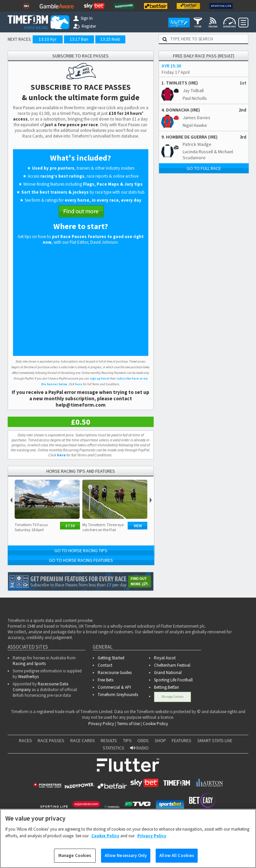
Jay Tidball (193, 90)
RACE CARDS (83, 740)
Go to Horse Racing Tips (81, 551)
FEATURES (181, 740)
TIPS (127, 740)
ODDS (143, 740)
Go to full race (204, 168)
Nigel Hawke (195, 125)
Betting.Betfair (166, 687)
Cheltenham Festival (172, 665)
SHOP (160, 740)
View (138, 526)
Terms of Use (128, 724)
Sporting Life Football (173, 680)
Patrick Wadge (197, 144)
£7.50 (70, 526)
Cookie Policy (155, 724)
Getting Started (111, 658)
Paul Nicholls (195, 98)
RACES (25, 740)
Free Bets (105, 680)
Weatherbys (28, 677)
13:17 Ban (79, 39)
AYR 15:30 (171, 66)
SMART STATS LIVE (215, 740)
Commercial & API (114, 687)
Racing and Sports (29, 664)
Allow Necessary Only (126, 855)
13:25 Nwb (110, 39)
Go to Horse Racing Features (81, 560)
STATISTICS (113, 748)
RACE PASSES (51, 740)
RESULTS (109, 740)
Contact (105, 665)
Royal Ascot (165, 658)
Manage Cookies (172, 697)
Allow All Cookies (177, 855)
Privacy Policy (101, 724)
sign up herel (99, 378)
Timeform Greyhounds (118, 695)
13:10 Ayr (48, 39)
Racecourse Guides (115, 673)
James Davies (196, 118)
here (79, 384)
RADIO (139, 748)
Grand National (168, 673)
